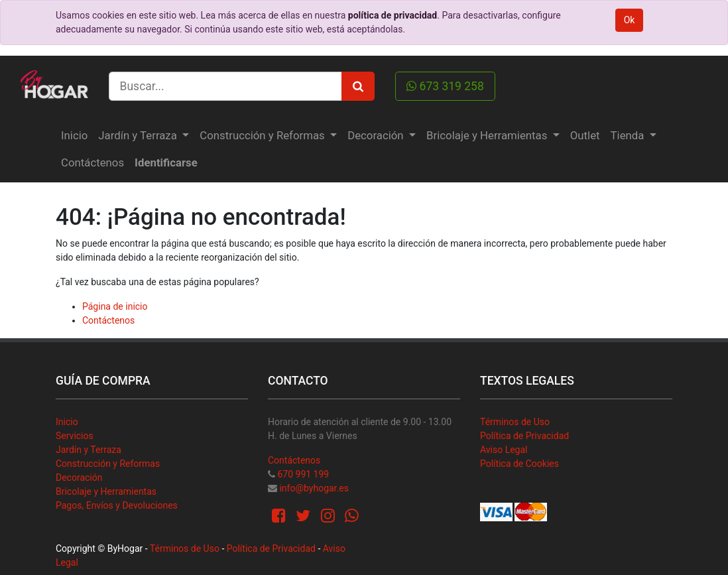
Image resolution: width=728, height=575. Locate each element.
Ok (630, 20)
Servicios (75, 436)
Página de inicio (115, 306)
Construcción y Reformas (108, 464)
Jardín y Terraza (89, 450)
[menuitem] (74, 136)
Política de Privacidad (524, 436)
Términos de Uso (515, 422)
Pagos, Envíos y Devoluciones (117, 505)
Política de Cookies (519, 464)
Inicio (67, 422)
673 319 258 (445, 86)
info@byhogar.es (314, 488)
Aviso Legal (504, 450)
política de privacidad (393, 15)
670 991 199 (303, 474)
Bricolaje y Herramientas (106, 491)
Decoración (79, 478)
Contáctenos (108, 320)
